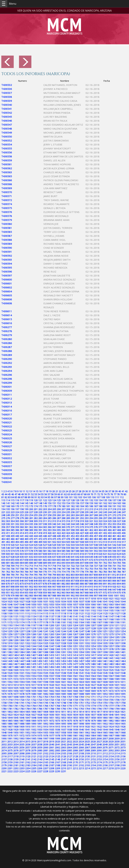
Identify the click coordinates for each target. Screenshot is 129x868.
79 (122, 494)
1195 (22, 625)
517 (124, 542)
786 (119, 572)
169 (13, 506)
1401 (123, 652)
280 (26, 518)
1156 (40, 619)
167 (3, 506)
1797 (105, 709)
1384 (22, 652)
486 (105, 539)
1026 (16, 602)
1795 (93, 709)
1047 (16, 605)
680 (3, 563)
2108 (81, 753)
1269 (87, 634)
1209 (105, 625)
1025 (10, 602)
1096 (57, 610)
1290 (87, 637)
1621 (57, 685)
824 (45, 578)
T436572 (7, 200)
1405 (22, 655)
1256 (10, 634)
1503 (105, 667)
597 (119, 551)
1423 (4, 658)
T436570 (7, 192)
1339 (4, 646)
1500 (87, 667)
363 (36, 527)
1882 (111, 721)
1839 (105, 715)
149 (45, 503)
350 (100, 524)
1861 (111, 718)
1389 (52, 652)
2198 (117, 765)
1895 (63, 724)
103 (80, 497)
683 (17, 563)
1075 (57, 607)
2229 (52, 771)
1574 (28, 679)
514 (110, 542)
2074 (4, 750)
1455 (69, 661)
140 (3, 503)
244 (110, 512)
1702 (40, 697)
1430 (46, 658)
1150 (4, 619)
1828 (40, 715)
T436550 (7, 137)
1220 (46, 628)
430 (96, 533)
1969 (4, 736)
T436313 (7, 403)
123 (50, 500)
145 (26, 503)
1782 (16, 709)
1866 (16, 721)
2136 (123, 756)
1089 (16, 610)
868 (124, 581)
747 (63, 569)
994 (82, 596)
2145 (52, 759)
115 (13, 500)
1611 (123, 682)
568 (110, 548)
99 (62, 497)
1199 (46, 625)
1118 (63, 613)
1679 (28, 694)
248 (3, 515)
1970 (10, 736)
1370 (63, 649)
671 (87, 560)
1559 (63, 676)
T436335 (7, 462)
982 (26, 596)
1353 (87, 646)
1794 (87, 709)
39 (116, 491)
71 (95, 494)
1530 (16, 673)
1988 (117, 736)
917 (100, 587)
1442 (117, 658)
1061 (99, 605)
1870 (40, 721)
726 (91, 566)
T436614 (7, 315)
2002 (75, 739)
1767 (52, 706)
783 (105, 572)
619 (96, 554)
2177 (117, 762)
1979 (63, 736)
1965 (105, 733)
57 (49, 494)
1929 (16, 730)
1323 (34, 643)
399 (77, 530)
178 (54, 506)
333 (22, 524)
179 (59, 506)
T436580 (7, 224)
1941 (87, 730)
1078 (75, 607)
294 (91, 518)
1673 (117, 691)
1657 (22, 691)
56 (46, 494)
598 (124, 551)
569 (114, 548)
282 (36, 518)
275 (3, 518)
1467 (16, 664)
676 (110, 560)
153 (63, 503)
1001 (116, 596)
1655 (10, 691)
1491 (34, 667)
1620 (52, 685)
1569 (123, 676)
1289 (81, 637)
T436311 (7, 395)
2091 (105, 750)
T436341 (7, 482)
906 (50, 587)
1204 (75, 625)
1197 (34, 625)
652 (124, 557)
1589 (117, 679)
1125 (105, 613)
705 (119, 563)
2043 (69, 744)
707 (3, 566)
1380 (123, 649)
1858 (93, 718)
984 (36, 596)
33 (96, 491)
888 (91, 584)
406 (110, 530)
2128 (75, 756)
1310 (81, 640)
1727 (63, 700)
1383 (16, 652)
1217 (28, 628)
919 (110, 587)
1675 (4, 694)
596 (114, 551)
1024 (4, 602)
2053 (4, 747)
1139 (63, 616)
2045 (81, 744)
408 (119, 530)
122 (45, 500)
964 (68, 593)
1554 (34, 676)
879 (50, 584)
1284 (52, 637)
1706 (63, 697)
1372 (75, 649)
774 (63, 572)
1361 (10, 649)
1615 (22, 685)
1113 (34, 613)
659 (31, 560)
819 (22, 578)
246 (119, 512)
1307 (63, 640)
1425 (16, 658)
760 (124, 569)
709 (13, 566)
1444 (4, 661)
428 (87, 533)
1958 (63, 733)
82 (6, 497)
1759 (4, 706)
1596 (34, 682)
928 (26, 590)
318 (77, 521)
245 (114, 512)
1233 (123, 628)
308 (31, 521)
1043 (117, 602)
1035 (69, 602)
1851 (52, 718)
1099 (75, 610)
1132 (22, 616)
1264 (57, 634)
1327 (57, 643)
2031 (123, 742)
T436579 (7, 220)
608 (45, 554)
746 (59, 569)
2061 (52, 747)
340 (54, 524)
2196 (105, 765)
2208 (52, 768)
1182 (69, 622)
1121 (81, 613)
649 (110, 557)
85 (16, 497)
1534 (40, 673)
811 (110, 575)
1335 (105, 643)
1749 (69, 703)
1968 (123, 733)
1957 (57, 733)
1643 (63, 688)
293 (87, 518)
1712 (99, 697)
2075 (10, 750)
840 (119, 578)
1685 (63, 694)
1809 (52, 712)
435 (119, 533)
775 (68, 572)
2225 (28, 771)
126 (63, 500)
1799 (117, 709)
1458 (87, 661)
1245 (69, 631)
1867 (22, 721)
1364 (28, 649)
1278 (16, 637)
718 (54, 566)
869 (3, 584)
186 (91, 506)
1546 (111, 673)
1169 (117, 619)
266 (87, 515)
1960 (75, 733)
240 (91, 512)
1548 (123, 673)
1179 (52, 622)
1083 (105, 607)
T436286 (7, 343)
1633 (4, 688)
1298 (10, 640)
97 (55, 497)
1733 (99, 700)
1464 (123, 661)
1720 (22, 700)
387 (22, 530)
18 (47, 491)
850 (40, 581)
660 (36, 560)
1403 (10, 655)
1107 (123, 610)
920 (114, 587)
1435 (75, 658)
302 (3, 521)
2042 (63, 744)
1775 (99, 706)
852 (50, 581)
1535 (46, 673)
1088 (10, 610)
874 (26, 584)
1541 (81, 673)
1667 (81, 691)
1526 (117, 670)
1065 (123, 605)
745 (54, 569)
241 (96, 512)
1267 (75, 634)
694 (68, 563)
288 (63, 518)
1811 (63, 712)
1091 (28, 610)
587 (73, 551)
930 (36, 590)
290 (73, 518)
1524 (105, 670)
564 (91, 548)
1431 (52, 658)
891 (105, 584)
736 (13, 569)
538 (96, 545)
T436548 (7, 129)
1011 (52, 599)
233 (59, 512)
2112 (105, 753)
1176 (34, 622)
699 (91, 563)
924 (8, 590)
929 (31, 590)
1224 (69, 628)
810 (105, 575)
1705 (57, 697)
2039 (46, 744)
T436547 (7, 125)
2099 (28, 753)
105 (89, 497)
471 (36, 539)
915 (91, 587)
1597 (40, 682)
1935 (52, 730)
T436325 (7, 438)
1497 (69, 667)
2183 (28, 765)
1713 (105, 697)
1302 (34, 640)
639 (63, 557)
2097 (16, 753)
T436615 (7, 319)
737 (17, 569)
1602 (69, 682)
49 (22, 494)
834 (91, 578)
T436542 (7, 113)
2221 (4, 771)
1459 (93, 661)
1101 (87, 610)
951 (8, 593)
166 (124, 503)
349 (96, 524)
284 (45, 518)
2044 (75, 744)
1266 (69, 634)
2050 (111, 744)
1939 (75, 730)
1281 (34, 637)
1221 (52, 628)
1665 (69, 691)
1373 (81, 649)
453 (77, 536)
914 (87, 587)
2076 (16, 750)
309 (36, 521)
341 (59, 524)
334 (26, 524)
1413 (69, 655)
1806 (34, 712)
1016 (81, 599)
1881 (105, 721)
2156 (117, 759)
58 (52, 494)
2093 (117, 750)
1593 (16, 682)
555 (50, 548)
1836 (87, 715)
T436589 (7, 244)
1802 (10, 712)
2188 (57, 765)
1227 (87, 628)
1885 (4, 724)
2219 (117, 768)
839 (114, 578)
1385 (28, 652)
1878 (87, 721)
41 (123, 491)
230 (45, 512)
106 (94, 497)
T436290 (7, 359)
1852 (57, 718)
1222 (57, 628)
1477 (75, 664)
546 (8, 548)
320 (87, 521)
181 (68, 506)
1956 (52, 733)
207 (63, 509)
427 (82, 533)
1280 (28, 637)
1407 (34, 655)
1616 (28, 685)
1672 (111, 691)
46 (13, 494)
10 (20, 491)
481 (82, 539)
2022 (69, 742)
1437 (87, 658)
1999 (57, 739)
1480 (93, 664)
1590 (123, 679)
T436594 (7, 264)
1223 (63, 628)
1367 (46, 649)
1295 (117, 637)
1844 (10, 718)
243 (105, 512)
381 (119, 527)
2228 (46, 771)
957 (36, 593)
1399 (111, 652)
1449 (34, 661)
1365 (34, 649)
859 (82, 581)
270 (105, 515)
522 (22, 545)
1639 (40, 688)
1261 (40, 634)
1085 (117, 607)
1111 (22, 613)
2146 (57, 759)
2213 (81, 768)
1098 (69, 610)
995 (87, 596)
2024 (81, 742)
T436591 (7, 252)
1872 (52, 721)
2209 (57, 768)
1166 (99, 619)
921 (119, 587)
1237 (22, 631)
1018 (93, 599)
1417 (93, 655)
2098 (22, 753)
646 (96, 557)
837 (105, 578)
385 (13, 530)
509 (87, 542)
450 (63, 536)
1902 (105, 724)
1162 (75, 619)
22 (60, 491)
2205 (34, 768)
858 (77, 581)
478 (68, 539)
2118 (16, 756)
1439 (99, 658)
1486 (4, 667)
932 (45, 590)
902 (31, 587)
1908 (16, 727)
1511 (28, 670)
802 (68, 575)
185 (87, 506)
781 (96, 572)
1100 (81, 610)
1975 (40, 736)
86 (19, 497)
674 (100, 560)
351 (105, 524)
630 (22, 557)
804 (77, 575)
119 (31, 500)
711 (22, 566)
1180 (57, 622)
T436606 (7, 299)
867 (119, 581)
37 (110, 491)
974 (114, 593)
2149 (75, 759)
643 (82, 557)
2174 (99, 762)
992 (73, 596)
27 (77, 491)
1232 (117, 628)
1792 (75, 709)
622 (110, 554)
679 (124, 560)
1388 (46, 652)
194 (3, 509)
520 (13, 545)
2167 (57, 762)
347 (87, 524)
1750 (75, 703)
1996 (40, 739)
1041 (105, 602)
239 (87, 512)
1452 (52, 661)
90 (32, 497)
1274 (117, 634)
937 (68, 590)
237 (77, 512)
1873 (57, 721)
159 (91, 503)
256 (40, 515)
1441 (111, 658)
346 (82, 524)
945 (105, 590)
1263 (52, 634)
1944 (105, 730)
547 (13, 548)
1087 (4, 610)
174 (36, 506)
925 (13, 590)
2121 (34, 756)
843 (8, 581)
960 (50, 593)
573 (8, 551)
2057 (28, 747)
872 (17, 584)
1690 (93, 694)
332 (17, 524)
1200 (52, 625)
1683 (52, 694)
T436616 (7, 323)
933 (50, 590)
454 (82, 536)
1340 (10, 646)
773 (59, 572)
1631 (117, 685)
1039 (93, 602)
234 (63, 512)
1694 (117, 694)
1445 (10, 661)
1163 (81, 619)
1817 (99, 712)
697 (82, 563)
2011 (4, 742)
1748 (63, 703)
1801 (4, 712)
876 (36, 584)
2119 (22, 756)
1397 (99, 652)
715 (40, 566)
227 (31, 512)
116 (17, 500)
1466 (10, 664)
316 (68, 521)
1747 (57, 703)
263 (73, 515)
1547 (117, 673)
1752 (87, 703)
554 (45, 548)
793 (26, 575)
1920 (87, 727)
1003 (4, 599)
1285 (57, 637)
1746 (52, 703)
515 (114, 542)
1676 (10, 694)
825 (50, 578)
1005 (16, 599)
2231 (63, 771)
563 (87, 548)
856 (68, 581)
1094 (46, 610)
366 (50, 527)
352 (110, 524)
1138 (57, 616)
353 (114, 524)
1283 (46, 637)
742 (40, 569)
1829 (46, 715)
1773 (87, 706)
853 (54, 581)
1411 (57, 655)
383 (3, 530)
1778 (117, 706)
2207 (46, 768)
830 (73, 578)
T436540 (7, 105)
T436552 (7, 140)
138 (119, 500)
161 (100, 503)
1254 (123, 631)
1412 (63, 655)
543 (119, 545)
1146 (105, 616)
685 (26, 563)
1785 (34, 709)
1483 (111, 664)
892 (110, 584)
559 (68, 548)
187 (96, 506)
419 (45, 533)
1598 (46, 682)
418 (40, 533)
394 (54, 530)
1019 (99, 599)
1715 (117, 697)
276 (8, 518)
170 (17, 506)
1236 (16, 631)
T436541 (7, 109)
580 (40, 551)
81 (3, 497)
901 (26, 587)
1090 (22, 610)
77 (115, 494)
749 (73, 569)
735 (8, 569)
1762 (22, 706)
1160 (63, 619)
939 (77, 590)
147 (36, 503)
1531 (22, 673)
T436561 (7, 164)
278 (17, 518)
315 (63, 521)
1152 (16, 619)
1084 (111, 607)
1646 (81, 688)
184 (82, 506)
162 (105, 503)
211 (82, 509)
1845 (16, 718)
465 (8, 539)
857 (73, 581)
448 (54, 536)
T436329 (7, 450)
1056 (69, 605)
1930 (22, 730)
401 (87, 530)
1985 (99, 736)
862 (96, 581)
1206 (87, 625)
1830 (52, 715)
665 (59, 560)
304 (13, 521)
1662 (52, 691)
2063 (63, 747)
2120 (28, 756)
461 (114, 536)
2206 (40, 768)
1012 (57, 599)
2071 (111, 747)
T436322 (7, 426)
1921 (93, 727)
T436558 (7, 156)
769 (40, 572)
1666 (75, 691)
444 (36, 536)
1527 (123, 670)
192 (119, 506)
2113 (111, 753)
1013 (63, 599)
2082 (52, 750)
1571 (10, 679)
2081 (46, 750)
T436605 (7, 295)
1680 (34, 694)
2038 (40, 744)
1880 (99, 721)
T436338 (7, 470)
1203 (69, 625)
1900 (93, 724)
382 (124, 527)
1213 (4, 628)
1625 (81, 685)
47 (16, 494)
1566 (105, 676)
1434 (69, 658)
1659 (34, 691)
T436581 (7, 228)
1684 (57, 694)
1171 (4, 622)
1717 (4, 700)
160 (96, 503)
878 (45, 584)
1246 (75, 631)
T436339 (7, 474)
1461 (105, 661)
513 (105, 542)
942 (91, 590)
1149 (123, 616)
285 (50, 518)
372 (77, 527)
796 (40, 575)
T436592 (7, 256)
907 (54, 587)
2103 (52, 753)
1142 (81, 616)
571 (124, 548)
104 (85, 497)
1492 (40, 667)
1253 (117, 631)
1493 (46, 667)
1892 (46, 724)
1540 (75, 673)
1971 (16, 736)
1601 (63, 682)
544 (124, 545)
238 (82, 512)
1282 (40, 637)
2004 (87, 739)
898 (13, 587)
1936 (57, 730)
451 (68, 536)
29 (83, 491)
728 (100, 566)
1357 (111, 646)
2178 (123, 762)
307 (26, 521)
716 (45, 566)
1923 (105, 727)
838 (110, 578)
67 (82, 494)
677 (114, 560)
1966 (111, 733)
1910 (28, 727)
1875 (69, 721)
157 (82, 503)
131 (87, 500)
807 (91, 575)
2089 (93, 750)
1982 (81, 736)
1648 (93, 688)
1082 (99, 607)
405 (105, 530)
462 (119, 536)
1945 (111, 730)
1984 (93, 736)
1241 (46, 631)
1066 (4, 607)
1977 (52, 736)
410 (3, 533)
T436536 (7, 89)
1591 (4, 682)
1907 (10, 727)
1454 (63, 661)
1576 (40, 679)
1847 (28, 718)
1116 (52, 613)
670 (82, 560)
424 (68, 533)
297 (105, 518)
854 (59, 581)
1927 (4, 730)
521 (17, 545)
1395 (87, 652)
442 (26, 536)
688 (40, 563)
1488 (16, 667)
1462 (111, 661)
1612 (4, 685)
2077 (22, 750)
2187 (52, 765)
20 (54, 491)
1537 (57, 673)
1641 (52, 688)
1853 (63, 718)
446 (45, 536)
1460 (99, 661)
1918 (75, 727)
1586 (99, 679)
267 (91, 515)
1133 (28, 616)
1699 (22, 697)
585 (63, 551)
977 (3, 596)
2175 (105, 762)
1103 (99, 610)
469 (26, 539)
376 (96, 527)
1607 (99, 682)
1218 (34, 628)
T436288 (7, 351)
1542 (87, 673)
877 (40, 584)
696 (77, 563)
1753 (93, 703)
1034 (63, 602)
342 (63, 524)
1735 (111, 700)
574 (13, 551)
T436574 (7, 204)
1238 (28, 631)
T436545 (7, 117)
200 (31, 509)
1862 (117, 718)
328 (124, 521)
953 (17, 593)
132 (91, 500)
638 (59, 557)
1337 (117, 643)
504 (63, 542)
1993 (22, 739)
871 (13, 584)
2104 (57, 753)
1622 (63, 685)
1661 (46, 691)
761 (3, 572)
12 (27, 491)
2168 (63, 762)
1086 (123, 607)
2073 (123, 747)
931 (40, 590)
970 (96, 593)
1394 (81, 652)
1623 (69, 685)
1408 (40, 655)
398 (73, 530)
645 (91, 557)
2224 (22, 771)
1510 (22, 670)
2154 (105, 759)
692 (59, 563)
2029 (111, 742)
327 (119, 521)
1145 (99, 616)
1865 (10, 721)
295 (96, 518)
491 (3, 542)
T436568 (7, 184)
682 (13, 563)
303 (8, 521)
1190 (117, 622)
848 (31, 581)
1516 (57, 670)
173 (31, 506)
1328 (63, 643)
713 (31, 566)
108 (103, 497)
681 (8, 563)
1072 (40, 607)
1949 (10, 733)
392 (45, 530)
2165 (46, 762)
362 (31, 527)
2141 (28, 759)
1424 (10, 658)
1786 (40, 709)
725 (87, 566)
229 (40, 512)
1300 (22, 640)
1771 (75, 706)
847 (26, 581)
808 (96, 575)
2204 (28, 768)
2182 (22, 765)
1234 (4, 631)
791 (17, 575)
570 (119, 548)
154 (68, 503)
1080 (87, 607)
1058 (81, 605)
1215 (16, 628)
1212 (123, 625)
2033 (10, 744)
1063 (111, 605)
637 (54, 557)
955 (26, 593)
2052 (123, 744)
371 (73, 527)
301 (124, 518)
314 (59, 521)
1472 (46, 664)
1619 (46, 685)
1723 (40, 700)
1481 (99, 664)
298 (110, 518)
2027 (99, 742)
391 (40, 530)
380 (114, 527)
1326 (52, 643)
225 (22, 512)
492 (8, 542)
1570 (4, 679)
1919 (81, 727)
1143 (87, 616)
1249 (93, 631)
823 (40, 578)
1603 (75, 682)
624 (119, 554)
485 (100, 539)
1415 (81, 655)
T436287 (7, 347)
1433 (63, 658)
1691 (99, 694)
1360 (4, 649)
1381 (4, 652)
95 (49, 497)
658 (26, 560)
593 (100, 551)
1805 (28, 712)
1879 (93, 721)
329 (3, 524)
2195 (99, 765)
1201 (57, 625)
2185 (40, 765)
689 (45, 563)
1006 (22, 599)
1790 (63, 709)
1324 (40, 643)
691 (54, 563)
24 (67, 491)
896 (3, 587)
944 (100, 590)
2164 (40, 762)
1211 (117, 625)
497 (31, 542)
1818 (105, 712)
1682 (46, 694)
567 (105, 548)
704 (114, 563)
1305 (52, 640)
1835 (81, 715)
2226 (34, 771)
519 (8, 545)
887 (87, 584)
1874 (63, 721)
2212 (75, 768)
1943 (99, 730)
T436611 (7, 311)
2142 (34, 759)
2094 (123, 750)
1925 (117, 727)
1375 (93, 649)
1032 (52, 602)
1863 (123, 718)
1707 (69, 697)
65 (75, 494)
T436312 (7, 399)
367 (54, 527)
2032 (4, 744)
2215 (93, 768)
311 (45, 521)
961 (54, 593)
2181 (16, 765)
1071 (34, 607)
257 (45, 515)
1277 (10, 637)
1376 (99, 649)
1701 (34, 697)
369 (63, 527)
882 (63, 584)
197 (17, 509)
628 (13, 557)
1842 (123, 715)
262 (68, 515)
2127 (69, 756)
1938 (69, 730)
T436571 (7, 196)
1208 (99, 625)
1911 (34, 727)
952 (13, 593)
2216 (99, 768)
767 (31, 572)
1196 (28, 625)
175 (40, 506)
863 (100, 581)
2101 (40, 753)
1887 (16, 724)
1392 (69, 652)
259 (54, 515)
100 (66, 497)
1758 (123, 703)
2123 (46, 756)
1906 (4, 727)
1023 (123, 599)
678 (119, 560)
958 (40, 593)
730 (110, 566)
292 (82, 518)
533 (73, 545)
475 (54, 539)
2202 (16, 768)
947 (114, 590)
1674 (123, 691)
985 (40, 596)
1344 (34, 646)
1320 (16, 643)
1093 (40, 610)
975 (119, 593)
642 (77, 557)
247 (124, 512)
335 (31, 524)
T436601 (7, 283)
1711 (93, 697)
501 (50, 542)
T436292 (7, 363)
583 (54, 551)
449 (59, 536)
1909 (22, 727)
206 (59, 509)
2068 (93, 747)
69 (89, 494)
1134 (34, 616)
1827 (34, 715)
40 (120, 491)
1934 (46, 730)
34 (100, 491)
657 (22, 560)
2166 (52, 762)
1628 (99, 685)
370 (68, 527)
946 (110, 590)
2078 (28, 750)
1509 (16, 670)
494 (17, 542)
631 (26, 557)
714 (36, 566)
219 (119, 509)
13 (30, 491)
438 (8, 536)
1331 (81, 643)
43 (3, 494)
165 (119, 503)
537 (91, 545)
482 (87, 539)
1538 (63, 673)
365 (45, 527)
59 (55, 494)
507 (77, 542)
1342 (22, 646)
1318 (4, 643)
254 (31, 515)
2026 (93, 742)
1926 (123, 727)
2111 (99, 753)
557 (59, 548)
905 (45, 587)
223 (13, 512)
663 (50, 560)
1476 (69, 664)
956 (31, 593)
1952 (28, 733)
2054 (10, 747)
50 (26, 494)
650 (114, 557)
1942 (93, 730)
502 (54, 542)
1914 (52, 727)
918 (105, 587)
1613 (10, 685)
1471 (40, 664)
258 (50, 515)
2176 (111, 762)
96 (52, 497)
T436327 (7, 446)
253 (26, 515)
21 (57, 491)
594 (105, 551)
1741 (22, 703)
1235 (10, 631)
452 (73, 536)
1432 (57, 658)
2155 (111, 759)
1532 (28, 673)
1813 (75, 712)
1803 (16, 712)
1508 (10, 670)
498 (36, 542)
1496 (63, 667)
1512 (34, 670)
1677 (16, 694)
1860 (105, 718)
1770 (69, 706)
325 (110, 521)
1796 (99, 709)
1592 (10, 682)
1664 (63, 691)
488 (114, 539)
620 (100, 554)
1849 (40, 718)
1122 (87, 613)
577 (26, 551)
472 (40, 539)
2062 (57, 747)
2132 (99, 756)
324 (105, 521)
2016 (34, 742)
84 (13, 497)
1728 (69, 700)
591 (91, 551)
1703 (46, 697)
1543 (93, 673)
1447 (22, 661)
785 (114, 572)
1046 (10, 605)
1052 (46, 605)
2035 (22, 744)
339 (50, 524)
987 (50, 596)
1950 (16, 733)
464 (3, 539)
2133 (105, 756)
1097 (63, 610)
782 (100, 572)
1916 (63, 727)
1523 (99, 670)
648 (105, 557)
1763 (28, 706)
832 (82, 578)
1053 (52, 605)
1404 (16, 655)
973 (110, 593)
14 (34, 491)
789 (8, 575)
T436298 (7, 379)
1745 (46, 703)
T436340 (7, 478)
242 (100, 512)
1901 (99, 724)
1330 (75, 643)
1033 (57, 602)
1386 (34, 652)
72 (98, 494)
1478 (81, 664)
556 (54, 548)
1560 (69, 676)
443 (31, 536)
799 (54, 575)
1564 (93, 676)
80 (125, 494)
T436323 (7, 430)
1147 (111, 616)
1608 (105, 682)
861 (91, 581)
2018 (46, 742)
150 (50, 503)
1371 (69, 649)
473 (45, 539)
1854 (69, 718)
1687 (75, 694)
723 (77, 566)
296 (100, 518)
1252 (111, 631)
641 (73, 557)
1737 (123, 700)
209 (73, 509)
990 (63, 596)
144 (22, 503)
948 (119, 590)
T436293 (7, 367)
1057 (75, 605)
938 (73, 590)
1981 (75, 736)
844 (13, 581)
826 (54, 578)
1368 (52, 649)
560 (73, 548)
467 (17, 539)
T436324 (7, 434)
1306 (57, 640)
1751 (81, 703)
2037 (34, 744)
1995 (34, 739)
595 (110, 551)
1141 (75, 616)
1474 (57, 664)
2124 (52, 756)
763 (13, 572)
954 (22, 593)
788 (3, 575)
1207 (93, 625)
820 (26, 578)
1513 (40, 670)
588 (77, 551)
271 (110, 515)
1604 (81, 682)
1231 (111, 628)
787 (124, 572)
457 (96, 536)
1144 (93, 616)
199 (26, 509)
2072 (117, 747)
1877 (81, 721)
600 (8, 554)
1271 (99, 634)
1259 (28, 634)
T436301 (7, 387)
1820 (117, 712)
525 (36, 545)
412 (13, 533)
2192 (81, 765)
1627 (93, 685)
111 (117, 497)
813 (119, 575)
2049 (105, 744)
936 (63, 590)
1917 (69, 727)
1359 (123, 646)
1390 (57, 652)
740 (31, 569)
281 (31, 518)
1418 (99, 655)
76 (112, 494)
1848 (34, 718)
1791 (69, 709)
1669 (93, 691)
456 (91, 536)
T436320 (7, 418)
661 (40, 560)
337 (40, 524)
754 (96, 569)
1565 (99, 676)
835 (96, 578)
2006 (99, 739)
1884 (123, 721)
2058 (34, 747)
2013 (16, 742)
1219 (40, 628)
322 (96, 521)
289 (68, 518)
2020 (57, 742)
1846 (22, 718)
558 (63, 548)
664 (54, 560)
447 (50, 536)
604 (26, 554)
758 (114, 569)
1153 (22, 619)
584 (59, 551)
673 (96, 560)
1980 (69, 736)
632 (31, 557)
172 (26, 506)
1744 (40, 703)
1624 (75, 685)
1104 (105, 610)
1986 (105, 736)
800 (59, 575)
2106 (69, 753)
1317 (123, 640)
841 (124, 578)
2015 (28, 742)
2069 (99, 747)
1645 (75, 688)
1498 (75, 667)
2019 (52, 742)
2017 (40, 742)
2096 (10, 753)
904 (40, 587)
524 (31, 545)
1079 (81, 607)
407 (114, 530)
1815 (87, 712)
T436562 (7, 168)
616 (82, 554)
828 (63, 578)
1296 (123, 637)
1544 (99, 673)
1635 (16, 688)
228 (36, 512)
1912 (40, 727)
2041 (57, 744)
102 (75, 497)
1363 (22, 649)
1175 (28, 622)
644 (87, 557)
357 (8, 527)
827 (59, 578)
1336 (111, 643)
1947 (123, 730)
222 (8, 512)
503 (59, 542)
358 (13, 527)
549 (22, 548)
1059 (87, 605)
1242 (52, 631)
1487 (10, 667)
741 (36, 569)
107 (98, 497)
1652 (117, 688)
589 (82, 551)
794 (31, 575)
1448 (28, 661)
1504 (111, 667)
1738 (4, 703)
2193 (87, 765)
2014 (22, 742)
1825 (22, 715)
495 (22, 542)
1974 (34, 736)
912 (77, 587)
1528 (4, 673)
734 (3, 569)
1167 (105, 619)
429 (91, 533)
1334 (99, 643)
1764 (34, 706)
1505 (117, 667)
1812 (69, 712)
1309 (75, 640)
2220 (123, 768)
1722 (34, 700)
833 (87, 578)
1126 (111, 613)
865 (110, 581)
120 (36, 500)
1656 (16, 691)
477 (63, 539)
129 (77, 500)
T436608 (7, 303)
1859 (99, 718)
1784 (28, 709)
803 (73, 575)
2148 (69, 759)
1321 (22, 643)
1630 (111, 685)
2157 (123, 759)
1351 (75, 646)
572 (3, 551)
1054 (57, 605)
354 (119, 524)
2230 (57, 771)
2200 (4, 768)
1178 (46, 622)
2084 (63, 750)
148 (40, 503)
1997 (46, 739)
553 (40, 548)
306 (22, 521)
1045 (4, 605)
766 (26, 572)
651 (119, 557)
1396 (93, 652)
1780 (4, 709)
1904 (117, 724)
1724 (46, 700)
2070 (105, 747)
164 (114, 503)
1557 (52, 676)
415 (26, 533)
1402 (4, 655)
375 (91, 527)
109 (108, 497)
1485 (123, 664)
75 (108, 494)
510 (91, 542)
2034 (16, 744)
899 (17, 587)
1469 (28, 664)
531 (63, 545)
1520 (81, 670)
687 (36, 563)
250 (13, 515)
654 (8, 560)
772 (54, 572)
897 (8, 587)
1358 (117, 646)
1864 (4, 721)
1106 (117, 610)
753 (91, 569)
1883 (117, 721)
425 (73, 533)
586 (68, 551)
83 (9, 497)
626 (3, 557)
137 (114, 500)
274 (124, 515)
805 (82, 575)
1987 (111, 736)
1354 (93, 646)
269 (100, 515)
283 (40, 518)
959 (45, 593)
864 (105, 581)
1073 (46, 607)
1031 (46, 602)
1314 (105, 640)
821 (31, 578)
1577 (46, 679)
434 (114, 533)
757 (110, 569)
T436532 (7, 85)
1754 (99, 703)
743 (45, 569)
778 (82, 572)
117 (22, 500)
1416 (87, 655)
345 (77, 524)
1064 (117, 605)
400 (82, 530)
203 (45, 509)
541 (110, 545)
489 (119, 539)
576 (22, 551)
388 (26, 530)
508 (82, 542)
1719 (16, 700)
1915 (57, 727)
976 (124, 593)
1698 (16, 697)
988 (54, 596)
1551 (16, 676)
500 (45, 542)
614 (73, 554)
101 (71, 497)
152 (59, 503)
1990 (4, 739)
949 (124, 590)
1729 (75, 700)
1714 (111, 697)
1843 (4, 718)
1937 (63, 730)
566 (100, 548)
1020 (105, 599)
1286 (63, 637)
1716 (123, 697)
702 (105, 563)
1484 (117, 664)
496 (26, 542)
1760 (10, 706)
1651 (111, 688)
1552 (22, 676)
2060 (46, 747)
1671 (105, 691)
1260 (34, 634)
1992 (16, 739)
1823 (10, 715)
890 (100, 584)
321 (91, 521)
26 (73, 491)
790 (13, 575)
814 (124, 575)
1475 (63, 664)
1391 (63, 652)
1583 (81, 679)
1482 (105, 664)
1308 (69, 640)
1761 (16, 706)
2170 (75, 762)
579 (36, 551)
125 (59, 500)
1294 (111, 637)
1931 (28, 730)
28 (80, 491)
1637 (28, 688)
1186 (93, 622)
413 (17, 533)
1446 (16, 661)
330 (8, 524)
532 (68, 545)
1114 (40, 613)
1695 (123, 694)
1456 (75, 661)
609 (50, 554)
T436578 (7, 216)
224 (17, 512)
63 (69, 494)
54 (39, 494)
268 (96, 515)
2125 (57, 756)
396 (63, 530)
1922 (99, 727)
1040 (99, 602)
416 (31, 533)
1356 (105, 646)
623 (114, 554)
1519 (75, 670)
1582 (75, 679)
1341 (16, 646)
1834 (75, 715)
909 (63, 587)
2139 (16, 759)
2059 (40, 747)
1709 (81, 697)
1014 (69, 599)
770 (45, 572)
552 (36, 548)
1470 (34, 664)
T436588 (7, 240)
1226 (81, 628)
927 (22, 590)
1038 (87, 602)
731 (114, 566)
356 (3, 527)
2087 (81, 750)
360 (22, 527)
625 (124, 554)
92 (39, 497)
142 (13, 503)
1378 (111, 649)
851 (45, 581)
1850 (46, 718)
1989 (123, 736)
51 (29, 494)
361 (26, 527)
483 (91, 539)
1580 (63, 679)
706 (124, 563)
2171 (81, 762)
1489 (22, 667)
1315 (111, 640)
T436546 (7, 121)
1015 (75, 599)
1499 (81, 667)
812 (114, 575)
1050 (34, 605)
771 (50, 572)
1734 (105, 700)
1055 (63, 605)
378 (105, 527)
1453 (57, 661)
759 (119, 569)
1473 (52, 664)
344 (73, 524)
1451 (46, 661)
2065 (75, 747)
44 (6, 494)
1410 (52, 655)
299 (114, 518)
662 (45, 560)
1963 (93, 733)
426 (77, 533)
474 (50, 539)
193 (124, 506)
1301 (28, 640)
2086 (75, 750)
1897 (75, 724)
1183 (75, 622)
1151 (10, 619)
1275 (123, 634)
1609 (111, 682)
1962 (87, 733)
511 (96, 542)
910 (68, 587)
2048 (99, 744)
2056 (22, 747)
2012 (10, 742)
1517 (63, 670)
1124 (99, 613)
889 (96, 584)
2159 (10, 762)
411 (8, 533)
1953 (34, 733)
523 (26, 545)
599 (3, 554)
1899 (87, 724)
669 (77, 560)
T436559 (7, 160)
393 (50, 530)
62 (65, 494)
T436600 (7, 279)
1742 (28, 703)
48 (19, 494)
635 (45, 557)
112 (122, 497)
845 (17, 581)
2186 (46, 765)
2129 (81, 756)
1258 (22, 634)
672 (91, 560)
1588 (111, 679)
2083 (57, 750)
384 (8, 530)
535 (82, 545)
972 (105, 593)
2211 (69, 768)
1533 (34, 673)
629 (17, 557)
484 (96, 539)
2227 (40, 771)
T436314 (7, 407)
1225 (75, 628)
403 (96, 530)
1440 (105, 658)
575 (17, 551)
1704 (52, 697)
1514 (46, 670)
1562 (81, 676)
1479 (87, 664)
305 (17, 521)
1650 (105, 688)
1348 (57, 646)
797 (45, 575)
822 (36, 578)
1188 (105, 622)
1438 (93, 658)
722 (73, 566)
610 (54, 554)
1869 (34, 721)
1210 (111, 625)
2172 (87, 762)
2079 (34, 750)
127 (68, 500)
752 (87, 569)
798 (50, 575)
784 (110, 572)
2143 (40, 759)
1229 (99, 628)
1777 (111, 706)
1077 (69, 607)
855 (63, 581)
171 (22, 506)
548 (17, 548)
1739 (10, 703)
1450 (40, 661)
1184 (81, 622)
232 (54, 512)
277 (13, 518)
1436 (81, 658)
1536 (52, 673)
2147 (63, 759)
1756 (111, 703)
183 (77, 506)
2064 (69, 747)
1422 (123, 655)
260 (59, 515)
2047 (93, 744)
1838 (99, 715)
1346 (46, 646)
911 (73, 587)
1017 (87, 599)
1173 (16, 622)
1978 (57, 736)
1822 (4, 715)
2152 (93, 759)
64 (72, 494)
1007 (28, 599)
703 (110, 563)
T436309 (7, 391)
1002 (122, 596)
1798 (111, 709)
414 (22, 533)
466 (13, 539)
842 (3, 581)
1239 (34, 631)
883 (68, 584)
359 (17, 527)
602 (17, 554)
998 (100, 596)
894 (119, 584)
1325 (46, 643)
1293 (105, 637)
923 (3, 590)
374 (87, 527)
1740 (16, 703)
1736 (117, 700)
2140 (22, 759)
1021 (111, 599)
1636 (22, 688)
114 (8, 500)
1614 (16, 685)
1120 (75, 613)
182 (73, 506)
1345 (40, 646)
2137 (4, 759)
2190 (69, 765)
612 (63, 554)
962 (59, 593)
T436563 (7, 172)
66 (79, 494)
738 (22, 569)
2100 (34, 753)
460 (110, 536)
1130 (10, 616)
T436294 (7, 371)
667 (68, 560)
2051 (117, 744)
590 (87, 551)
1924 (111, 727)
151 (54, 503)
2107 (75, 753)
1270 (93, 634)
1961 (81, 733)
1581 (69, 679)
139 (124, 500)
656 (17, 560)
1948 (4, 733)
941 (87, 590)
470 (31, 539)
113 (3, 500)
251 (17, 515)
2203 (22, 768)
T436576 (7, 212)
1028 (28, 602)
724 (82, 566)
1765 (40, 706)
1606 (93, 682)
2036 (28, 744)
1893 (52, 724)
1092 (34, 610)
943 (96, 590)
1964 (99, 733)
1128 (123, 613)
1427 (28, 658)
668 (73, 560)
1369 (57, 649)
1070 (28, 607)
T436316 (7, 411)
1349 (63, 646)
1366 (40, 649)
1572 (16, 679)
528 (50, 545)
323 (100, 521)
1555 (40, 676)
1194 (16, 625)
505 (68, 542)
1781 (10, 709)
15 (37, 491)
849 (36, 581)
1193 (10, 625)
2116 (4, 756)
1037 (81, 602)
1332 (87, 643)
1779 (123, 706)
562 (82, 548)
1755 (105, 703)
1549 (4, 676)
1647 (87, 688)
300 (119, 518)
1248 (87, 631)
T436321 (7, 422)
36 (106, 491)
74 (105, 494)
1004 (10, 599)
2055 (16, 747)
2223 (16, 771)
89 (29, 497)
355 (124, 524)
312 (50, 521)
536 (87, 545)
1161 (69, 619)
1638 (34, 688)
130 (82, 500)
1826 (28, 715)
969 (91, 593)
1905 (123, 724)
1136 (46, 616)
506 (73, 542)
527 (45, 545)
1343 (28, 646)
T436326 (7, 442)
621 (105, 554)
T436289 (7, 355)
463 (124, 536)
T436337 (7, 466)
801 (63, 575)
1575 (34, 679)
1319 (10, 643)
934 (54, 590)
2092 (111, 750)
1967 (117, 733)
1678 (22, 694)
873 (22, 584)
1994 (28, 739)
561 (77, 548)
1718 (10, 700)
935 (59, 590)
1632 (123, 685)
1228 (93, 628)
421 (54, 533)
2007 (105, 739)
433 (110, 533)
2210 (63, 768)
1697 (10, 697)
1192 (4, 625)
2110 (93, 753)
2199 (123, 765)
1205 (81, 625)
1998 (52, 739)
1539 (69, 673)
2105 (63, 753)
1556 (46, 676)
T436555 (7, 148)
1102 (93, 610)
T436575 (7, 208)
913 (82, 587)
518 (3, 545)
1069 (22, 607)
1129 (4, 616)
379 (110, 527)
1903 (111, 724)
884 (73, 584)
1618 (40, 685)
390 (36, 530)
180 (63, 506)
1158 (52, 619)
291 (77, 518)
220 (124, 509)
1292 (99, 637)
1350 (69, 646)
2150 (81, 759)
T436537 (7, 93)
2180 (10, 765)
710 (17, 566)
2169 (69, 762)
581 (45, 551)
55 (42, 494)
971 (100, 593)
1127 (117, 613)
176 (45, 506)
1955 (46, 733)
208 (68, 509)
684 (22, 563)
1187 (99, 622)
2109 (87, 753)
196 (13, 509)
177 (50, 506)
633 (36, 557)
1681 (40, 694)
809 (100, 575)
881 (59, 584)
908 (59, 587)
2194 (93, 765)
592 (96, 551)
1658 (28, 691)
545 (3, 548)
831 (77, 578)
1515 (52, 670)
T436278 (7, 331)
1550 (10, 676)
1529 (10, 673)
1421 (117, 655)
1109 (10, 613)
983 (31, 596)
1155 (34, 619)
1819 (111, 712)
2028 (105, 742)
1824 (16, 715)
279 (22, 518)
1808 (46, 712)
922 (124, 587)
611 (59, 554)
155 (73, 503)
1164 (87, 619)
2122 (40, 756)
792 (22, 575)
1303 (40, 640)
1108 (4, 613)
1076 (63, 607)
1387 (40, 652)
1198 (40, 625)
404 (100, 530)
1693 (111, 694)
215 (100, 509)
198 (22, 509)
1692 (105, 694)
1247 (81, 631)
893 (114, 584)
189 (105, 506)
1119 (69, 613)
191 (114, 506)
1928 (10, 730)
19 (50, 491)
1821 (123, 712)
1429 (40, 658)
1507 (4, 670)
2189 (63, 765)
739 (26, 569)
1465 (4, 664)
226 (26, 512)
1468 (22, 664)
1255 (4, 634)
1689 (87, 694)
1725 (52, 700)
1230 (105, 628)
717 (50, 566)
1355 (99, 646)
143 (17, 503)
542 (114, 545)
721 (68, 566)
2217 (105, 768)
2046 (87, 744)
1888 (22, 724)
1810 (57, 712)
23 (63, 491)
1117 (57, 613)
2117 (10, 756)
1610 (117, 682)
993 (77, 596)
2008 (111, 739)
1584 (87, 679)
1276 (4, 637)
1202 (63, 625)
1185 (87, 622)
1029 (34, 602)
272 (114, 515)
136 (110, 500)
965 (73, 593)
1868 (28, 721)
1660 (40, 691)
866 (114, 581)
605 (31, 554)
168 (8, 506)
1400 (117, 652)
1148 (117, 616)
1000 (110, 596)
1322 (28, 643)
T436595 (7, 268)
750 (77, 569)
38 (113, 491)
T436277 (7, 327)
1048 (22, 605)
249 (8, 515)
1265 (63, 634)
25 (70, 491)
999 (105, 596)
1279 (22, 637)
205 (54, 509)
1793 (81, 709)
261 (63, 515)
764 (17, 572)
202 (40, 509)
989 (59, 596)
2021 (63, 742)
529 (54, 545)
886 (82, 584)
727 (96, 566)
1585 (93, 679)
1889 (28, 724)
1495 (57, 667)
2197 (111, 765)
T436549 (7, 133)
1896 (69, 724)
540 (105, 545)
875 (31, 584)
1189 (111, 622)
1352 (81, 646)
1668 (87, 691)
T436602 (7, 287)
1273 (111, 634)
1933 (40, 730)
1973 (28, 736)
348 (91, 524)
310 (40, 521)
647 (100, 557)
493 (13, 542)
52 (32, 494)
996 (91, 596)
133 (96, 500)
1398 (105, 652)
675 (105, 560)
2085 (69, 750)
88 (26, 497)
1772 (81, 706)
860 (87, 581)
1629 (105, 685)
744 (50, 569)
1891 (40, 724)
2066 (81, 747)
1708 (75, 697)
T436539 (7, 101)
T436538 (7, 97)
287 (59, 518)
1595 (28, 682)
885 (77, 584)
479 (73, 539)
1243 (57, 631)
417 (36, 533)
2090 (99, 750)
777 (77, 572)
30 (87, 491)
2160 (16, 762)
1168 (111, 619)
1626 (87, 685)
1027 (22, 602)
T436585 (7, 232)
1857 (87, 718)
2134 (111, 756)
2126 (63, 756)
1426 (22, 658)
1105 (111, 610)
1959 (69, 733)
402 (91, 530)
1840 (111, 715)
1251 (105, 631)
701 (100, 563)
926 (17, 590)
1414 (75, 655)
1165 (93, 619)
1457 (81, 661)
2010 (123, 739)
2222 (10, 771)
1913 (46, 727)
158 (87, 503)
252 (22, 515)
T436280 (7, 339)
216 (105, 509)
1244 (63, 631)
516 (119, 542)
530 (59, 545)
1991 (10, 739)
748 (68, 569)
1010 (46, 599)
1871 (46, 721)
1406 (28, 655)
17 (44, 491)
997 (96, 596)
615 (77, 554)
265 (82, 515)
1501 (93, 667)
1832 (63, 715)
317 (73, 521)
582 (50, 551)
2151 (87, 759)
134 (100, 500)
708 (8, 566)
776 (73, 572)
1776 (105, 706)
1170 (123, 619)
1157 (46, 619)
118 (26, 500)
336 (36, 524)
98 (59, 497)
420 (50, 533)
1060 (93, 605)
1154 (28, 619)
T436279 (7, 335)
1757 (117, 703)
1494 (52, 667)
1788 (52, 709)
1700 (28, 697)
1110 (16, 613)
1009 (40, 599)
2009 (117, 739)
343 (68, 524)
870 (8, 584)
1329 (69, 643)
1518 (69, 670)
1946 (117, 730)
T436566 (7, 180)
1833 (69, 715)
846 (22, 581)
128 (73, 500)
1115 (46, 613)
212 (87, 509)
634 (40, 557)
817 (13, 578)
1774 (93, 706)
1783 (22, 709)
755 (100, 569)
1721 (28, 700)
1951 (22, 733)
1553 (28, 676)
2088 (87, 750)
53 (36, 494)
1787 (46, 709)
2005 (93, 739)
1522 (93, 670)
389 (31, 530)
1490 (28, 667)
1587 (105, 679)
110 (112, 497)
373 (82, 527)
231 (50, 512)
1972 (22, 736)
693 (63, 563)
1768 (57, 706)
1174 (22, 622)
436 (124, 533)
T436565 (7, 176)
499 (40, 542)
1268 (81, 634)
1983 (87, 736)
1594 (22, 682)
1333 (93, 643)
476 (59, 539)
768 (36, 572)
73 (102, 494)
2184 (34, 765)
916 (96, 587)
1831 (57, 715)
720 (63, 566)
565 (96, 548)
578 (31, 551)
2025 (87, 742)
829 (68, 578)
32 (93, 491)
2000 (63, 739)
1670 (99, 691)
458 (100, 536)
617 (87, 554)
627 (8, 557)
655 (13, 560)
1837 (93, 715)
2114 (117, 753)
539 (100, 545)
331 (13, 524)
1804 (22, 712)
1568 (117, 676)
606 (36, 554)
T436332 (7, 458)
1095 (52, 610)
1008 (34, 599)
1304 (46, 640)
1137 (52, 616)
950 (3, 593)
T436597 (7, 275)
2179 (4, 765)
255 (36, 515)
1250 (99, 631)
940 (82, 590)
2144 (46, 759)
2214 (87, 768)
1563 (87, 676)
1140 (69, 616)
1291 (93, 637)
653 (3, 560)
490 (124, 539)
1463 (117, 661)
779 (87, 572)
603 (22, 554)
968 (87, 593)
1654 (4, 691)
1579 (57, 679)
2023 (75, 742)
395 (59, 530)
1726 (57, 700)
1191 (123, 622)
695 (73, 563)
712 (26, 566)
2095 (4, 753)
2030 (117, 742)
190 (110, 506)
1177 (40, 622)
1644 (69, 688)
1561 (75, 676)
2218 (111, 768)
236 (73, 512)
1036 (75, 602)
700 (96, 563)
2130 (87, 756)
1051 (40, 605)
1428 (34, 658)
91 (36, 497)
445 (40, 536)
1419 (105, 655)
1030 (40, 602)
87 (22, 497)
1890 (34, 724)
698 (87, 563)
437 (3, 536)
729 (105, 566)
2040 (52, 744)
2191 (75, 765)
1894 (57, 724)
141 (8, 503)
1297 (4, 640)
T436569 (7, 188)
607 (40, 554)
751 (82, 569)
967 (82, 593)
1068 (16, 607)
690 (50, 563)
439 (13, 536)
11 (24, 491)
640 (68, 557)
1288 (75, 637)
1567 (111, 676)
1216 (22, 628)
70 (92, 494)
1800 (123, 709)
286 (54, 518)
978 (8, 596)
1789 (57, 709)
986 (45, 596)
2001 (69, 739)
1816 (93, 712)
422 (59, 533)
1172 (10, 622)
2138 (10, 759)
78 (118, 494)
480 (77, 539)
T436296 (7, 375)
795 (36, 575)
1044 (123, 602)
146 (31, 503)
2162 (28, 762)
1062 (105, 605)
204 (50, 509)
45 (9, 494)
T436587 (7, 236)
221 (3, 512)
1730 (81, 700)
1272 (105, 634)
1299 (16, 640)
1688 (81, 694)
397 (68, 530)
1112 (28, 613)
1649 (99, 688)
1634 (10, 688)
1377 (105, 649)
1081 (93, 607)
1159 (57, 619)
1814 (81, 712)
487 (110, 539)
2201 (10, 768)
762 (8, 572)
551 (31, 548)
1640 (46, 688)
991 (68, 596)
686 (31, 563)
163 (110, 503)
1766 (46, 706)
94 (46, 497)
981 (22, 596)
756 (105, 569)
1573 (22, 679)
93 (42, 497)
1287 (69, 637)
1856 (81, 718)
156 (77, 503)
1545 (105, 673)
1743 (34, 703)
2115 (123, 753)
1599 (52, 682)
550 (26, 548)
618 (91, 554)
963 (63, 593)
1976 (46, 736)
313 (54, 521)
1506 (123, 667)
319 (82, 521)
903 (36, 587)
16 (40, 491)
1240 (40, 631)
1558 (57, 676)
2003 (81, 739)
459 (105, 536)
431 (100, 533)
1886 (10, 724)
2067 (87, 747)
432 (105, 533)
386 (17, 530)
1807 (40, 712)
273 (119, 515)
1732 (93, 700)
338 (45, 524)
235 (68, 512)
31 (90, 491)
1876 (75, 721)
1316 (117, 640)
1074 (52, 607)
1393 (75, 652)
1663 (57, 691)
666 (63, 560)
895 (124, 584)
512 (100, 542)
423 (63, 533)
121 (40, 500)
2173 (93, 762)
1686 (69, 694)
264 (77, 515)
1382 (10, 652)
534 (77, 545)
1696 (4, 697)
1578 (52, 679)
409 (124, 530)
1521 (87, 670)
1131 (16, 616)
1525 (111, 670)
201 (36, 509)
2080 (40, 750)
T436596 (7, 272)
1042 (111, 602)
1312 (93, 640)
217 (110, 509)
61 (62, 494)
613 (68, 554)
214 (96, 509)
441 (22, 536)
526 (40, 545)
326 (114, 521)
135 (105, 500)
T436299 (7, 383)
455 (87, 536)
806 (87, 575)
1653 (123, 688)
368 (59, 527)
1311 (87, 640)
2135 (117, 756)
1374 (87, 649)
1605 (87, 682)
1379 (117, 649)
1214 (10, 628)
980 (17, 596)
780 (91, 572)
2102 (46, 753)
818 (17, 578)
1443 (123, 658)
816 (8, 578)
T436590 (7, 248)
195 (8, 509)
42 (126, 491)
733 (124, 566)
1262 (46, 634)
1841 (117, 715)
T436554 (7, 144)
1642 (57, 688)
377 (100, 527)
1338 (123, 643)
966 (77, 593)
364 (40, 527)
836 (100, 578)
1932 (34, 730)
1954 (40, 733)
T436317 (7, 414)
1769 (63, 706)
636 (50, 557)
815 (3, 578)
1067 (10, 607)
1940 (81, 730)
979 (13, 596)
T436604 (7, 291)
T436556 (7, 152)
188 (100, 506)
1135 (40, 616)
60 (59, 494)
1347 (52, 646)
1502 (99, 667)
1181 (63, 622)
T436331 (7, 454)
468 (22, 539)
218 (114, 509)
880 (54, 584)
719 (59, 566)
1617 (34, 685)
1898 (81, 724)
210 (77, 509)
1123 (93, 613)
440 (17, 536)
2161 (22, 762)
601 (13, 554)
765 (22, 572)
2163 (34, 762)
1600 (57, 682)
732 (119, 566)
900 (22, 587)
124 (54, 500)
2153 (99, 759)
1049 (28, 605)
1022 (117, 599)
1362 (16, 649)
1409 (46, 655)
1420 (111, 655)
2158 (4, 762)
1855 (75, 718)
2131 (93, 756)
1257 (16, 634)
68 (85, 494)
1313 (99, 640)
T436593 (7, 260)
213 (91, 509)
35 (103, 491)
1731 (87, 700)
